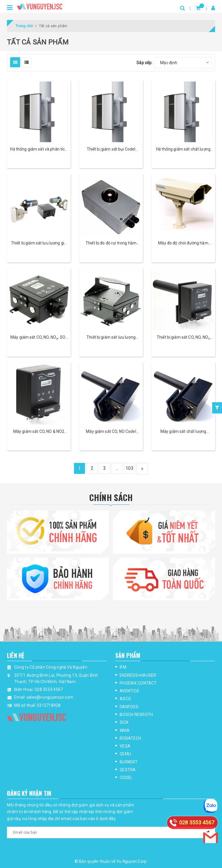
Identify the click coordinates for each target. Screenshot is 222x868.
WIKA (125, 730)
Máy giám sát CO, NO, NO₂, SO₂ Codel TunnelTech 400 (39, 338)
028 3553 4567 (49, 689)
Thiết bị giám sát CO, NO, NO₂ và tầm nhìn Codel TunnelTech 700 (183, 338)
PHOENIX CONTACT (138, 683)
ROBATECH (130, 738)
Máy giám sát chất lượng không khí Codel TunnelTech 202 (183, 432)
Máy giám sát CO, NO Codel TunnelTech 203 (111, 432)
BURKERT (129, 762)
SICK (124, 722)
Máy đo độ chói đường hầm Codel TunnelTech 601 (183, 243)
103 (131, 469)
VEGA (125, 746)
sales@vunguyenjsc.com (50, 697)
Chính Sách (111, 497)
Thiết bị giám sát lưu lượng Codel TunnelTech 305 (111, 338)
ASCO (125, 699)
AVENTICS (129, 691)
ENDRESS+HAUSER (138, 675)
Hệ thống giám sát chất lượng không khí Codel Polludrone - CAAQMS (183, 150)
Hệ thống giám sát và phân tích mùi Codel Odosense (39, 150)
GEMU (125, 754)
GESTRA (128, 770)
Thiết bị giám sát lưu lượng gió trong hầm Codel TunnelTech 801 (39, 243)
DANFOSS (129, 707)
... (118, 469)
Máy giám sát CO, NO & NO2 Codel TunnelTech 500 (39, 432)
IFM (123, 667)
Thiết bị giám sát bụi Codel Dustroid (111, 150)
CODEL (126, 778)
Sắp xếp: (144, 63)
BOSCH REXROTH (136, 715)
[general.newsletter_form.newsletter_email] (111, 832)
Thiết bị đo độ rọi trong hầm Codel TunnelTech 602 (111, 243)
